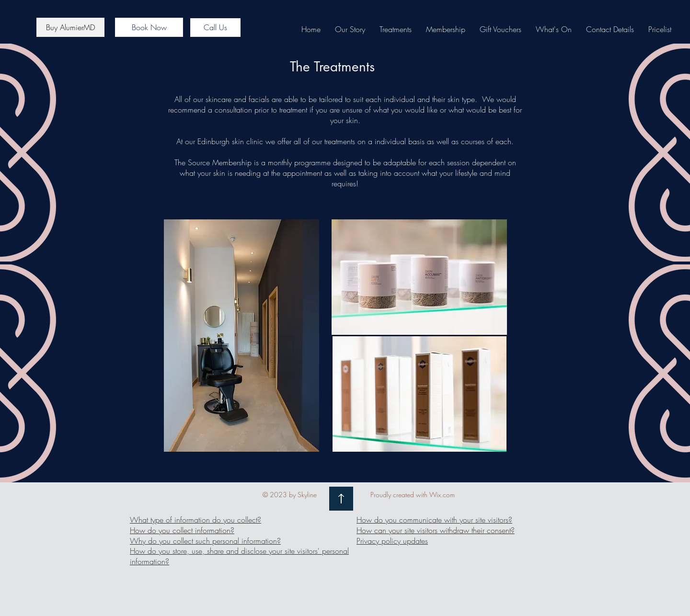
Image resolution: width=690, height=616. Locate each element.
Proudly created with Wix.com (413, 495)
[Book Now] (149, 27)
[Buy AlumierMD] (70, 27)
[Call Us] (215, 28)
